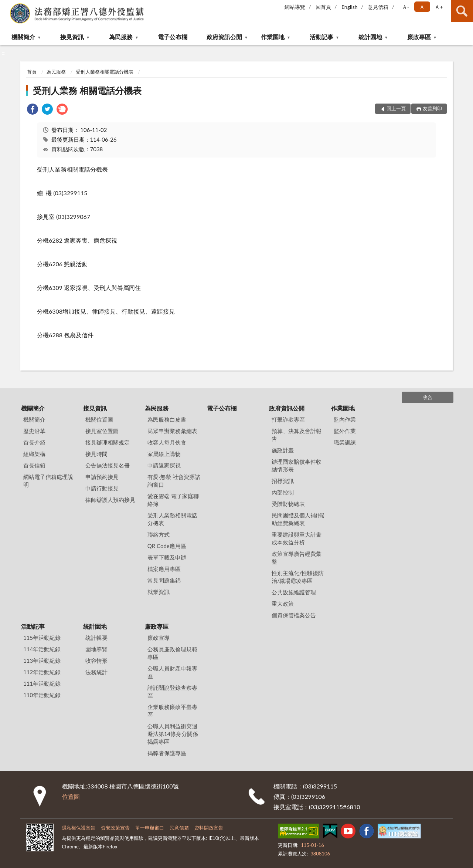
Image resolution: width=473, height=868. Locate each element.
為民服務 (121, 37)
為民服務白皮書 (167, 419)
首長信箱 (34, 465)
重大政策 (283, 604)
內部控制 (283, 492)
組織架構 (34, 454)
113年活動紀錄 (42, 661)
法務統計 (96, 672)
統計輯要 (96, 638)
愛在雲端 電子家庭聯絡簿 (173, 500)
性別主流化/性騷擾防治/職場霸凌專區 (298, 577)
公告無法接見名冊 (108, 465)
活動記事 (321, 37)
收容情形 (96, 661)
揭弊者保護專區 (167, 753)
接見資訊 (72, 37)
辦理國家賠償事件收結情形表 (297, 465)
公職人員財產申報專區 (172, 672)
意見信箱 (378, 7)
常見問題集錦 (164, 580)
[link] (33, 110)
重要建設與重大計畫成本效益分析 (297, 538)
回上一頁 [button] (396, 108)
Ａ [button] (422, 7)
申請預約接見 (102, 477)
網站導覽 (295, 7)
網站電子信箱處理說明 (48, 481)
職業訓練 (345, 442)
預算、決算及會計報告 (297, 435)
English (350, 7)
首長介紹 (34, 442)
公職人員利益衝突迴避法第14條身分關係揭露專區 (173, 734)
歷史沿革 (34, 431)
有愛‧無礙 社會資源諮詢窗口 (174, 481)
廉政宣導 (159, 638)
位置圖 (71, 796)
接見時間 (96, 454)
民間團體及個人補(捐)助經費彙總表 (298, 519)
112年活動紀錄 (42, 672)
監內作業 (345, 419)
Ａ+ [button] (439, 7)
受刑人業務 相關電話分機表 (87, 90)
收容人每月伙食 (167, 442)
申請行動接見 (102, 488)
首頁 (32, 72)
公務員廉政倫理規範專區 (172, 653)
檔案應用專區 (164, 569)
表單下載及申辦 (167, 557)
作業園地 (273, 37)
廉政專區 (419, 37)
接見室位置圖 (102, 431)
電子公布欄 (173, 37)
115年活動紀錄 (42, 638)
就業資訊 (159, 592)
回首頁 (323, 7)
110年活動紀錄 (42, 695)
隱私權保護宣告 (79, 828)
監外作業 (345, 431)
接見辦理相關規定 (108, 442)
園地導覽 (96, 649)
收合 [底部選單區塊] (428, 397)
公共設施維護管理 (294, 592)
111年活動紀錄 (42, 683)
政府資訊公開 (224, 37)
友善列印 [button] (432, 108)
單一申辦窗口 (150, 828)
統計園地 (370, 37)
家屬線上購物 (164, 454)
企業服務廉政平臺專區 (172, 711)
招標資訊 (283, 481)
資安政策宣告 (115, 828)
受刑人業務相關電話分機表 (105, 72)
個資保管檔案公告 (294, 615)
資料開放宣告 (209, 828)
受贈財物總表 (288, 504)
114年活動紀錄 (42, 649)
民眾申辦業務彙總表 (172, 431)
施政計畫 (283, 450)
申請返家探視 (164, 465)
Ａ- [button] (406, 7)
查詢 (462, 11)
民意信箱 (179, 828)
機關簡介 (23, 37)
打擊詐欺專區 (288, 419)
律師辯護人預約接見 (110, 500)
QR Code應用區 (167, 546)
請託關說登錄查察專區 (172, 691)
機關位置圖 (99, 419)
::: (6, 6)
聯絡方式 (159, 534)
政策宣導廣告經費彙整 (297, 558)
